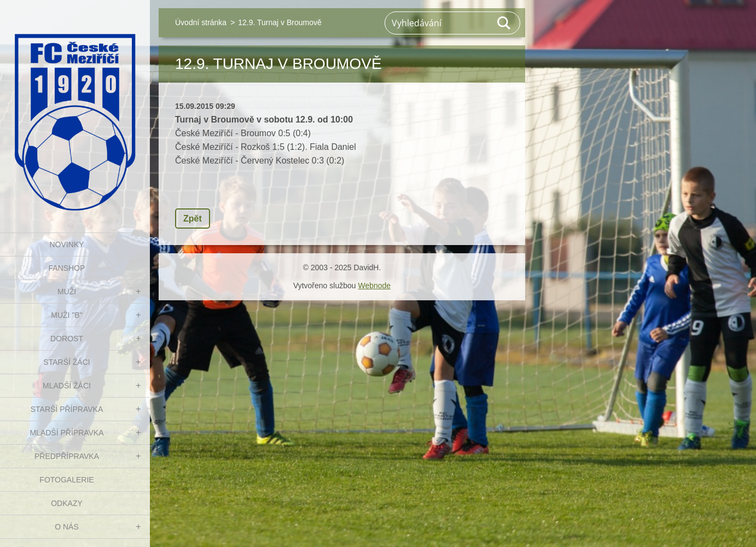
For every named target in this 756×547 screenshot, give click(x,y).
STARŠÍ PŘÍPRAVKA (67, 409)
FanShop (67, 268)
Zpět (193, 219)
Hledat (504, 23)
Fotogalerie (66, 480)
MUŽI (67, 292)
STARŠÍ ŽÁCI (66, 362)
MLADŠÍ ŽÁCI (67, 386)
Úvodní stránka (201, 22)
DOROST (67, 339)
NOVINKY (66, 245)
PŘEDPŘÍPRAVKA (67, 456)
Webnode (374, 286)
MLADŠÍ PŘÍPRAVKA (66, 433)
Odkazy (67, 503)
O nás (67, 527)
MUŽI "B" (66, 315)
